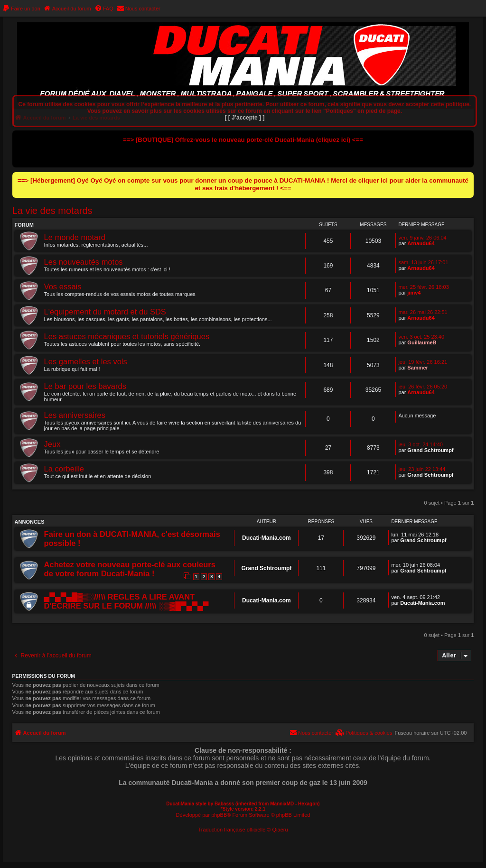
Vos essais (63, 286)
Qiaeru (280, 830)
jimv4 (414, 293)
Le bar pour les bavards (85, 386)
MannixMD (282, 804)
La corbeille (64, 469)
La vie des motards (52, 211)
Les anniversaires (75, 415)
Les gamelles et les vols (86, 361)
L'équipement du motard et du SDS (105, 312)
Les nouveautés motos (84, 262)
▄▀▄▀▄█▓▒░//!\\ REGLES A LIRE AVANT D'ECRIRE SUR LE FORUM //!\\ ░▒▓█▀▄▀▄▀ (126, 601)
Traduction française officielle (232, 830)
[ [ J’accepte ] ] (244, 118)
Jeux (52, 444)
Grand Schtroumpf (430, 450)
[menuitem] (21, 9)
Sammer (417, 368)
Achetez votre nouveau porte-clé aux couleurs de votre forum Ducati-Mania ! (130, 569)
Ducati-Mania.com (266, 538)
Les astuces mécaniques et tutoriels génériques (127, 336)
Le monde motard (75, 237)
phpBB (219, 815)
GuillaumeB (422, 342)
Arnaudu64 (421, 243)
